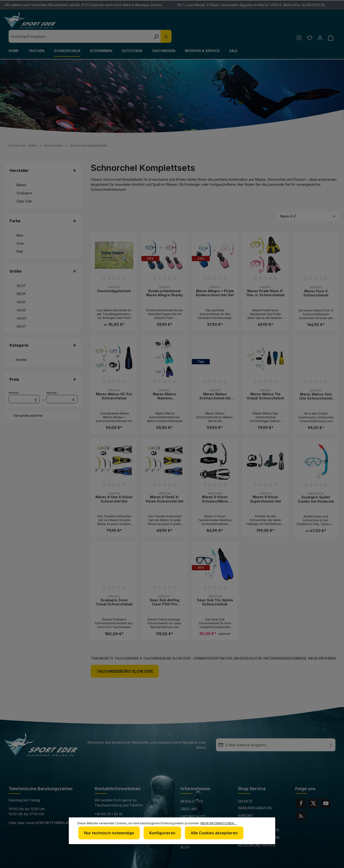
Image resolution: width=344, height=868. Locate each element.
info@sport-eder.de (113, 810)
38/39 (21, 281)
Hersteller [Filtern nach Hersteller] (43, 158)
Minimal (24, 384)
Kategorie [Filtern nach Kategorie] (43, 332)
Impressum (190, 811)
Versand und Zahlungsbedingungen (258, 814)
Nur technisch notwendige (108, 834)
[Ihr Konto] (319, 25)
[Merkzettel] (308, 25)
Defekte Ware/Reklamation (255, 792)
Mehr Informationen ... (219, 825)
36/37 (21, 273)
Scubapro (24, 180)
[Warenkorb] (330, 25)
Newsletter (192, 788)
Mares (21, 172)
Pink (20, 239)
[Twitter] (313, 790)
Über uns (189, 796)
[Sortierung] (308, 203)
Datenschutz (193, 804)
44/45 (21, 305)
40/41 (21, 289)
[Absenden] (331, 732)
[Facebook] (301, 790)
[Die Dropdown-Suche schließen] (248, 23)
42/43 (21, 297)
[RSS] (301, 803)
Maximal (62, 384)
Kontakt (246, 803)
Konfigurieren (159, 834)
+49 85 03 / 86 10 (108, 801)
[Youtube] (326, 790)
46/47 (21, 313)
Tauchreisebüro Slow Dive (125, 658)
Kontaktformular (53, 810)
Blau (20, 222)
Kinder (22, 347)
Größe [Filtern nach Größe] (43, 258)
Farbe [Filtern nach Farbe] (43, 208)
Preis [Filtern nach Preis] (43, 366)
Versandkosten (221, 862)
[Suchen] (238, 23)
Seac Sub (24, 188)
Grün (20, 230)
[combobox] (162, 23)
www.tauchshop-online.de (119, 819)
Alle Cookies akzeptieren (209, 834)
